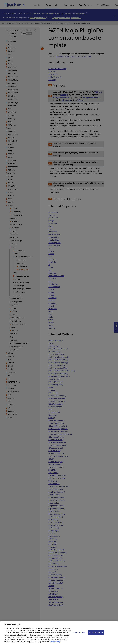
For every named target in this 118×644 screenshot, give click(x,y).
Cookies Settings (79, 634)
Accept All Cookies (96, 634)
